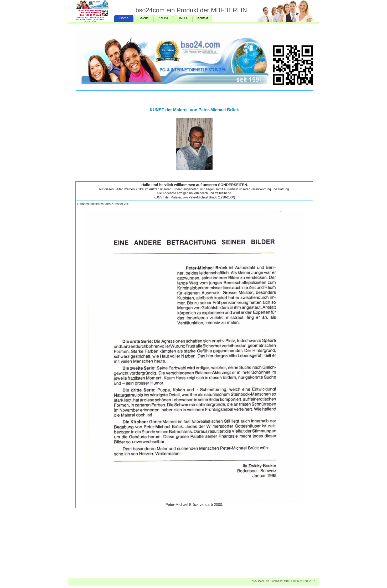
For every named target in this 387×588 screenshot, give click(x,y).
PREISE (163, 18)
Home (124, 18)
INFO (183, 18)
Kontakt (203, 18)
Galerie (144, 18)
